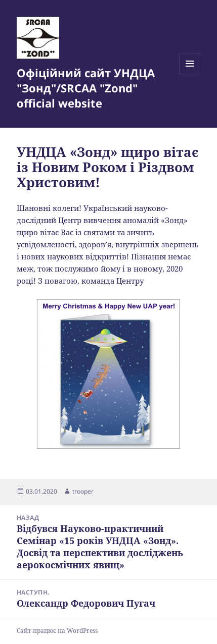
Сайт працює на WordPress (57, 631)
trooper (83, 491)
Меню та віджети (190, 74)
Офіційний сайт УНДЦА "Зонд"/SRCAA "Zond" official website (86, 88)
